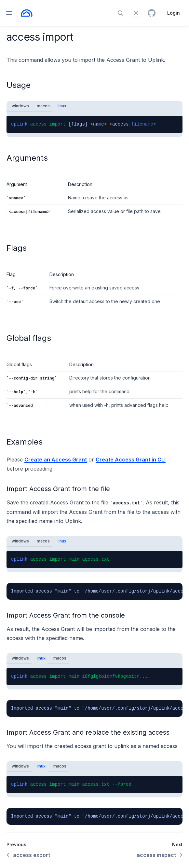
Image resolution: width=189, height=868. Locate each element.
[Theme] (136, 13)
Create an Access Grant (56, 460)
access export (28, 855)
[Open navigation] (9, 13)
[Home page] (27, 13)
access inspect (160, 855)
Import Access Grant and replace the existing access (88, 732)
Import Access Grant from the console (66, 615)
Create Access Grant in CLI (131, 460)
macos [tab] (43, 106)
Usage (19, 85)
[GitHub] (152, 13)
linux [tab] (62, 106)
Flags (17, 248)
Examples (25, 442)
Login (174, 13)
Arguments (27, 158)
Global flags (29, 338)
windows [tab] (20, 106)
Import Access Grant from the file (58, 489)
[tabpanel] (94, 124)
